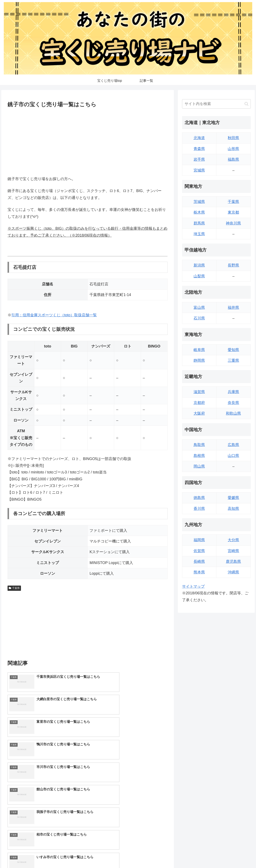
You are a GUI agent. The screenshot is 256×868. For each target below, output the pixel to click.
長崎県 (199, 562)
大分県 (233, 540)
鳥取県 (199, 445)
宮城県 (199, 170)
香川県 (199, 509)
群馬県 (199, 223)
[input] (216, 104)
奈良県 (233, 403)
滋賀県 (199, 392)
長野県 (233, 265)
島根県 (199, 456)
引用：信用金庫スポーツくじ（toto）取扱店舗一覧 (54, 315)
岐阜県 (199, 350)
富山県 (199, 308)
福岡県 (199, 540)
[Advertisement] (88, 141)
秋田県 (233, 138)
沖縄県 (233, 572)
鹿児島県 (233, 562)
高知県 (233, 509)
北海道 (199, 138)
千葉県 (14, 588)
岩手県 (199, 159)
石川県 (199, 318)
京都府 (199, 403)
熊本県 (199, 572)
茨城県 (199, 202)
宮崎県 (233, 551)
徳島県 (199, 498)
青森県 (199, 149)
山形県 (233, 149)
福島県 (233, 159)
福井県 (233, 308)
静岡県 (199, 360)
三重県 (233, 360)
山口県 (233, 456)
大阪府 (199, 413)
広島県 (233, 445)
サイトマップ (193, 586)
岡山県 (199, 466)
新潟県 (199, 265)
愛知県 (233, 350)
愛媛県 (233, 498)
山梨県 (199, 276)
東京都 (233, 212)
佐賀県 (199, 551)
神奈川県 (233, 223)
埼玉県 (199, 234)
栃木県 (199, 212)
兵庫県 (233, 392)
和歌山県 (233, 413)
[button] (246, 104)
